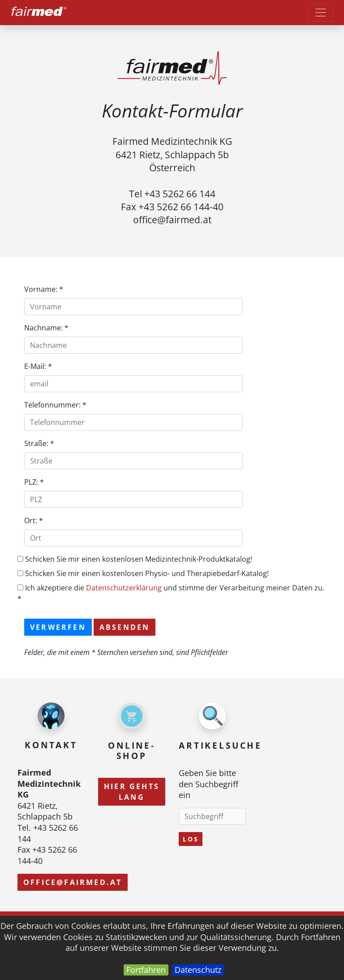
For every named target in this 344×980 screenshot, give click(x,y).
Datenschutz (198, 970)
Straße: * (39, 443)
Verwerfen (58, 627)
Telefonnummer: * (55, 405)
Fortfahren (146, 970)
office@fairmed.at (73, 882)
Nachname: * (46, 328)
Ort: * (34, 520)
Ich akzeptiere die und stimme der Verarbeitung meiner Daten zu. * (171, 593)
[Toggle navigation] (321, 13)
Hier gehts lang (132, 792)
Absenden (125, 627)
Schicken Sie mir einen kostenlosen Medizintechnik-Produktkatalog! (135, 559)
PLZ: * (34, 482)
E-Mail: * (38, 366)
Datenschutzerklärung (124, 588)
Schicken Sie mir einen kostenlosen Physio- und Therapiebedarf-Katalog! (143, 573)
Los (191, 839)
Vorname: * (44, 289)
